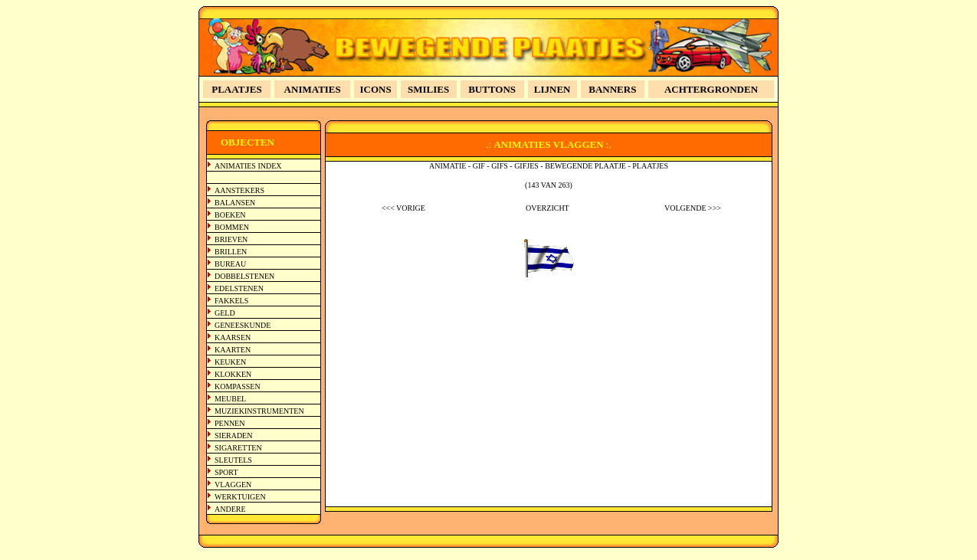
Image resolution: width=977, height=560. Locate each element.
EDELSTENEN (239, 288)
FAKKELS (231, 301)
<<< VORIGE (403, 208)
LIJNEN (552, 89)
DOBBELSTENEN (244, 276)
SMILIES (428, 89)
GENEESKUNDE (243, 325)
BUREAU (230, 264)
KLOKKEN (233, 374)
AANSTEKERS (239, 190)
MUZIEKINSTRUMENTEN (259, 411)
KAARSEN (233, 337)
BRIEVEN (231, 239)
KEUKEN (230, 362)
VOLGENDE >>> (693, 208)
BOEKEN (230, 215)
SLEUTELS (233, 460)
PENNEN (229, 423)
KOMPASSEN (238, 386)
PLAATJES (237, 89)
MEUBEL (230, 399)
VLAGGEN (233, 485)
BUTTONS (492, 89)
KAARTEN (233, 350)
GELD (225, 313)
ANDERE (230, 509)
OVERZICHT (548, 208)
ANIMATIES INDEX (248, 166)
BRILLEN (231, 252)
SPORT (226, 472)
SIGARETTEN (238, 448)
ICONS (376, 89)
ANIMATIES (313, 89)
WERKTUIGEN (240, 497)
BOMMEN (232, 227)
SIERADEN (233, 436)
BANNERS (612, 89)
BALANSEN (235, 203)
